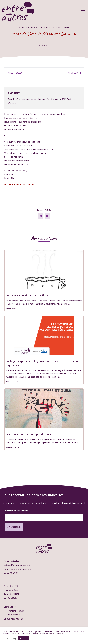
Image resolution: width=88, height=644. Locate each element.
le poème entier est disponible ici (20, 184)
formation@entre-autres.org (17, 569)
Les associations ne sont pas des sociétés (31, 434)
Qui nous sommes (12, 615)
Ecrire (31, 27)
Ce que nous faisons (13, 619)
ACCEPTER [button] (24, 638)
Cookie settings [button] (10, 638)
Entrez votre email (17, 511)
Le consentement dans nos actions (27, 295)
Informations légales (14, 611)
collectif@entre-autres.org (17, 565)
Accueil (22, 27)
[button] (83, 12)
